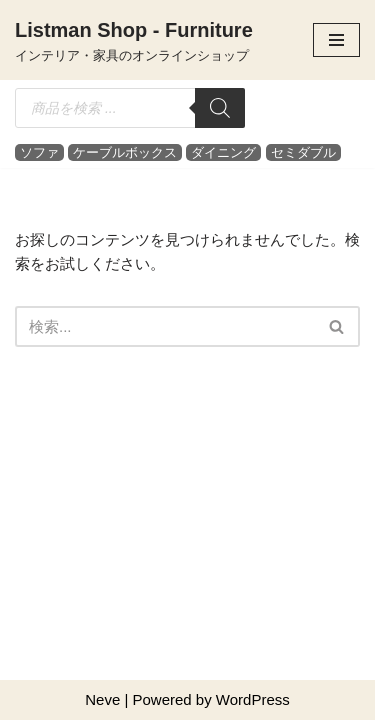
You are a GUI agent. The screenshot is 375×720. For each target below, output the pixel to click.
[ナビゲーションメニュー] (336, 40)
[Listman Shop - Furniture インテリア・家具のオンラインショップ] (134, 40)
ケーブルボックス (125, 152)
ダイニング (223, 152)
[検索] (220, 108)
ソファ (39, 152)
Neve (102, 699)
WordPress (253, 699)
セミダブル (303, 152)
